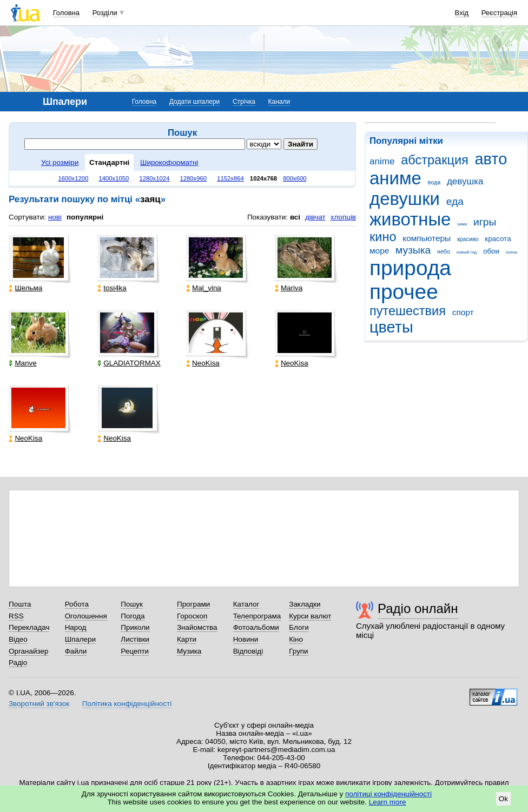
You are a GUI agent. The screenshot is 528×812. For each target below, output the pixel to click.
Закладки (305, 604)
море (379, 251)
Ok (503, 799)
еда (455, 201)
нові (55, 217)
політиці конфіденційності (388, 794)
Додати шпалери (194, 102)
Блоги (299, 627)
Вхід (462, 13)
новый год (467, 252)
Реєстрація (499, 13)
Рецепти (135, 651)
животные (410, 219)
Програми (193, 604)
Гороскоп (192, 616)
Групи (298, 651)
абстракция (435, 160)
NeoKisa (203, 363)
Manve (22, 363)
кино (383, 237)
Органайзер (28, 651)
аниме (395, 178)
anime (382, 161)
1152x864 (230, 178)
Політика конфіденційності (127, 704)
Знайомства (197, 627)
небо (444, 251)
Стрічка (244, 102)
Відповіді (248, 651)
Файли (76, 651)
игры (485, 222)
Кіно (296, 639)
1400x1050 (114, 178)
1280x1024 (154, 178)
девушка (465, 181)
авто (491, 159)
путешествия (408, 311)
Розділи (105, 13)
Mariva (289, 288)
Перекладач (29, 627)
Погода (133, 616)
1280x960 (193, 178)
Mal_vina (204, 288)
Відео (18, 639)
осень (512, 252)
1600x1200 (74, 178)
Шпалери (80, 639)
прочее (404, 292)
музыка (413, 250)
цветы (391, 327)
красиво (468, 239)
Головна (66, 13)
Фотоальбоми (256, 627)
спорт (463, 312)
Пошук (132, 604)
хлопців (343, 217)
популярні (85, 217)
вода (434, 182)
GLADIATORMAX (129, 363)
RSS (16, 616)
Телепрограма (257, 616)
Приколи (135, 627)
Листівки (135, 639)
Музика (189, 651)
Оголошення (86, 616)
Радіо (18, 663)
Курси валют (310, 616)
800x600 (295, 178)
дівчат (315, 217)
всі (295, 217)
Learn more (388, 802)
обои (491, 251)
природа (410, 268)
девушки (405, 199)
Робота (77, 604)
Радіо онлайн (418, 608)
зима (462, 224)
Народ (76, 627)
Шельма (25, 288)
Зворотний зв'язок (39, 704)
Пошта (20, 604)
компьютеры (427, 238)
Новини (246, 639)
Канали (279, 102)
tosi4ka (112, 288)
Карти (187, 639)
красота (498, 239)
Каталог (246, 604)
